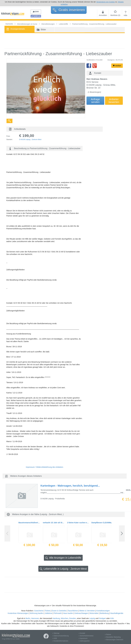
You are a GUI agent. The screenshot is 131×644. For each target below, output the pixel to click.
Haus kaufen (68, 613)
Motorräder (94, 613)
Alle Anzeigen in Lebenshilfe (63, 558)
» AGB (55, 638)
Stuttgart (102, 618)
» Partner (108, 635)
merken (117, 66)
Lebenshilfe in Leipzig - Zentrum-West (63, 569)
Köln (112, 618)
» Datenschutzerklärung (61, 636)
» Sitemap (56, 633)
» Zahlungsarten (84, 641)
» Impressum (83, 638)
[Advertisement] (65, 41)
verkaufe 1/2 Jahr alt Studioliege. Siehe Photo (54, 523)
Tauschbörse (73, 611)
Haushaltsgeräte (117, 613)
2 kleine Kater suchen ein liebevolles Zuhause (78, 523)
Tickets (47, 611)
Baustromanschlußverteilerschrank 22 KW (29, 523)
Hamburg (56, 618)
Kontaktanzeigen (103, 611)
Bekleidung (104, 613)
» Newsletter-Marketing (113, 637)
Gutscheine (39, 611)
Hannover (35, 618)
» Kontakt (82, 633)
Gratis (69, 10)
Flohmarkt (58, 613)
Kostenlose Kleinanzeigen (18, 613)
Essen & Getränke (59, 611)
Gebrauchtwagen (81, 613)
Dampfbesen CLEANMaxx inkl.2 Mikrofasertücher (102, 523)
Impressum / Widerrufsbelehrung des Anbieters (45, 467)
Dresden (73, 618)
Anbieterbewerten (114, 101)
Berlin (28, 618)
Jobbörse (48, 613)
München (64, 618)
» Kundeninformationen (60, 641)
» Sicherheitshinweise (86, 636)
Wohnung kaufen (37, 613)
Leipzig (92, 618)
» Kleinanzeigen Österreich (114, 640)
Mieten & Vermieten (87, 611)
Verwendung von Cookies (105, 2)
